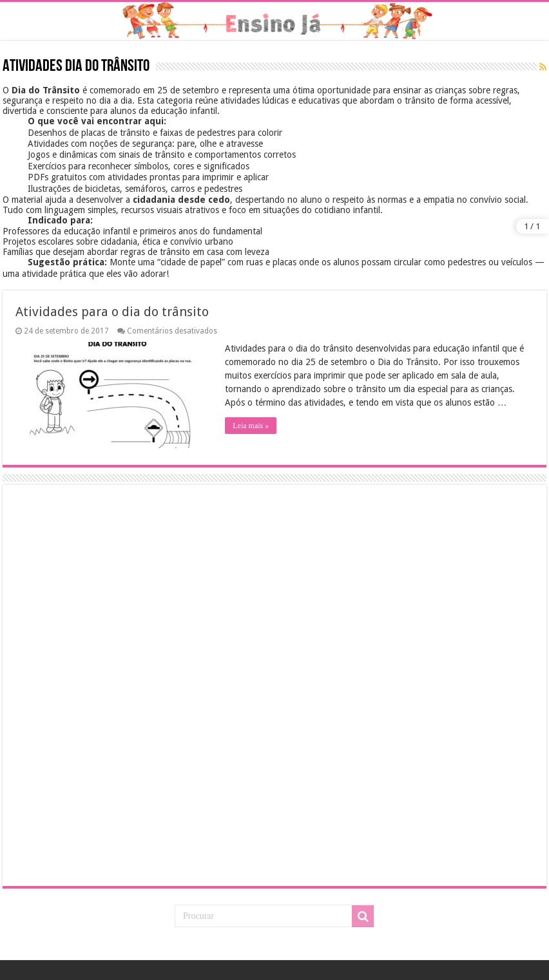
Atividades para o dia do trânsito (112, 312)
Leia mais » (251, 426)
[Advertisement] (106, 684)
